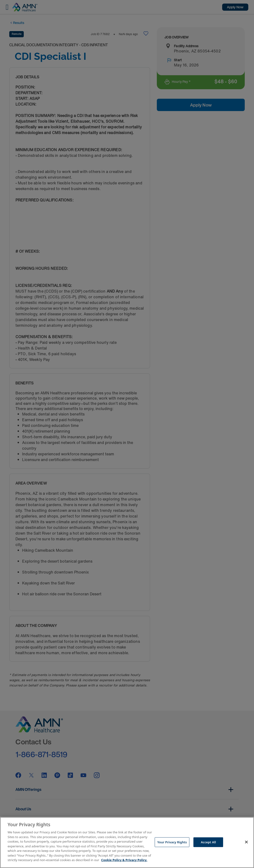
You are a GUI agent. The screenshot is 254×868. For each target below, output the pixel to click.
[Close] (246, 842)
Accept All (208, 842)
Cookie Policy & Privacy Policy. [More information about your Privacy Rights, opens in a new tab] (124, 860)
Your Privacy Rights (172, 842)
